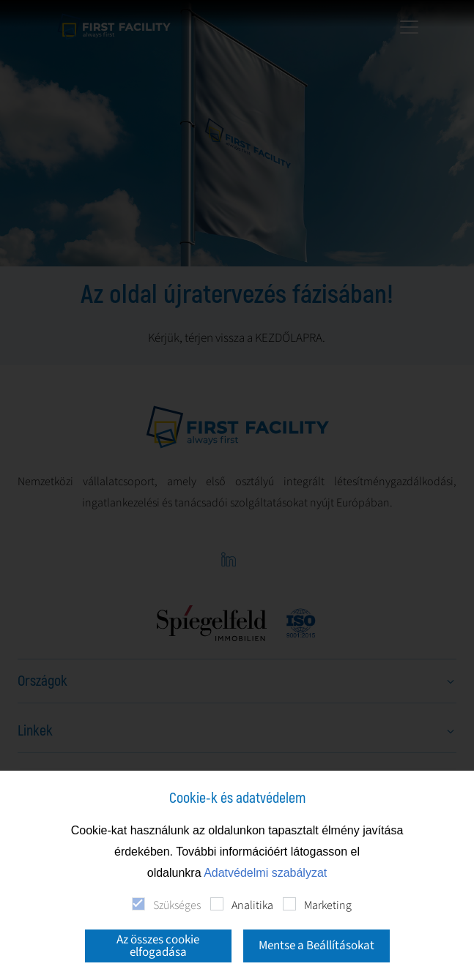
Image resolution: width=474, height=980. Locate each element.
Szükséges (177, 905)
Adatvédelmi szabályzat (265, 873)
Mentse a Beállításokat (316, 946)
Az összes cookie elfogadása (158, 946)
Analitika (252, 905)
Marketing (328, 905)
